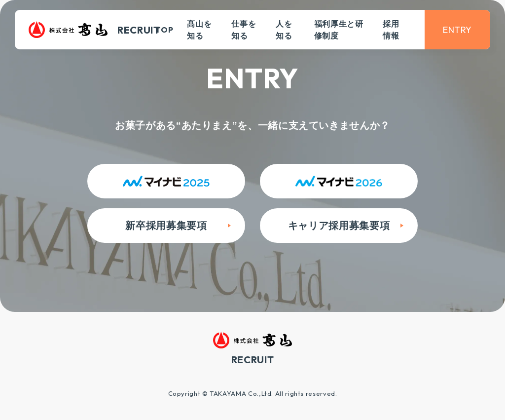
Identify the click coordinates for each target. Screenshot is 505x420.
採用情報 (391, 30)
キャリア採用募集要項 (339, 226)
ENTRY (457, 30)
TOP (164, 30)
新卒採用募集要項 (166, 226)
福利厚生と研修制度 (339, 30)
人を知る (284, 30)
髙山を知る (199, 30)
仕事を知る (244, 30)
